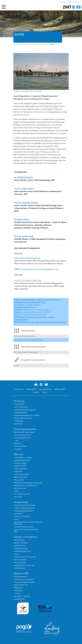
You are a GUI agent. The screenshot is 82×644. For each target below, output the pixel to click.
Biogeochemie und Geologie (37, 317)
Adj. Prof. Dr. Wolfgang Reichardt (27, 258)
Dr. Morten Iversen (22, 219)
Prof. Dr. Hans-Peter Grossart (26, 203)
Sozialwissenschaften (21, 320)
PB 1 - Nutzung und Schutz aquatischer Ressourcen (49, 322)
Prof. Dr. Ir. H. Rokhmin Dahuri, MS (28, 280)
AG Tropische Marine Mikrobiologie (26, 352)
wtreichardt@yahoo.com (30, 269)
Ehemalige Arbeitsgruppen (30, 347)
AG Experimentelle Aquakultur (25, 336)
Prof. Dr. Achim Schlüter (24, 189)
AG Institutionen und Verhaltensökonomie (28, 340)
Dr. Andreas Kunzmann (24, 177)
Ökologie (51, 317)
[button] (79, 2)
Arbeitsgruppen (25, 331)
